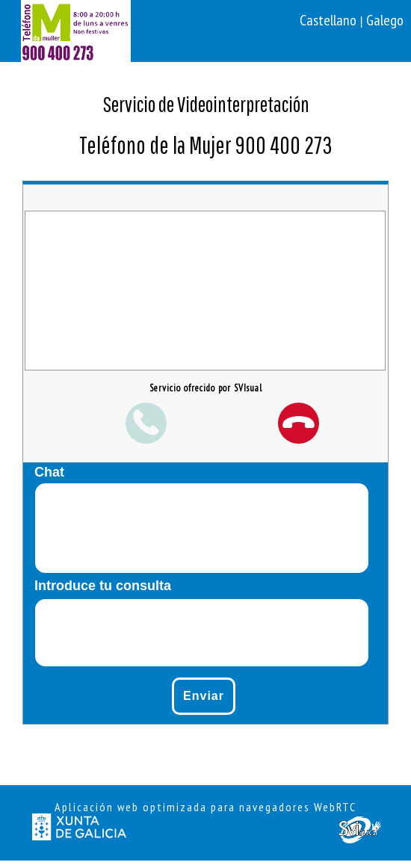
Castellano (330, 20)
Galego (385, 20)
